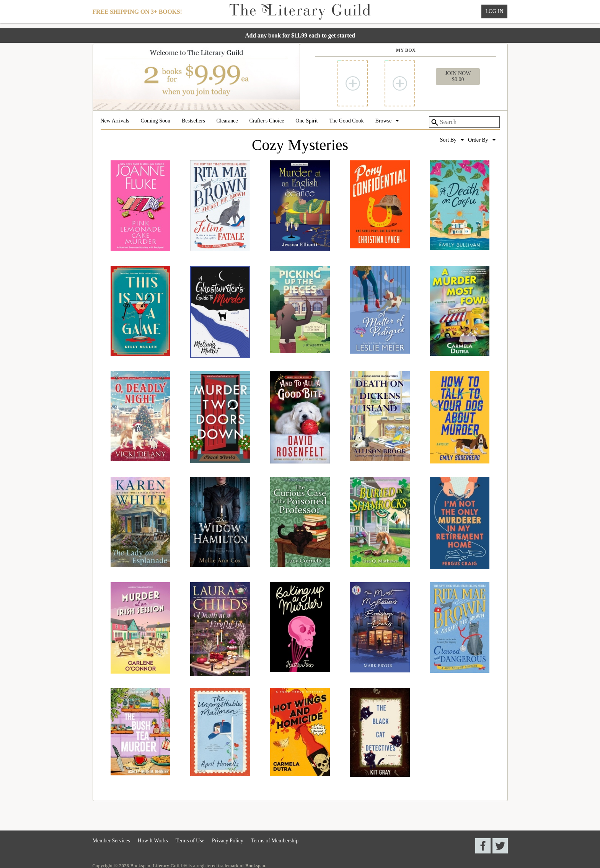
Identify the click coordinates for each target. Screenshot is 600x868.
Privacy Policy (228, 841)
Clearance (227, 121)
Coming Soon (156, 121)
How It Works (153, 841)
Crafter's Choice (267, 121)
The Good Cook (346, 121)
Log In (494, 11)
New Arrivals (115, 121)
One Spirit (307, 121)
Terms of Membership (275, 841)
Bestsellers (193, 121)
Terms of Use (190, 841)
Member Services (111, 841)
